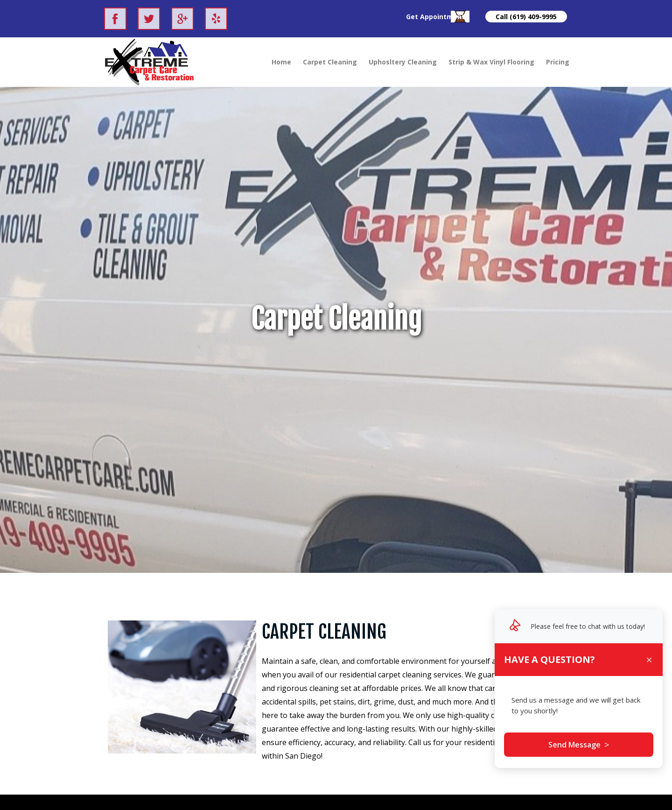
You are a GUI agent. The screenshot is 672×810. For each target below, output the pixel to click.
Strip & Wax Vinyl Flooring (491, 62)
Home (281, 62)
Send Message (579, 745)
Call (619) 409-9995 (526, 17)
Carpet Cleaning (330, 62)
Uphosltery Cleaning (403, 62)
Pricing (558, 62)
